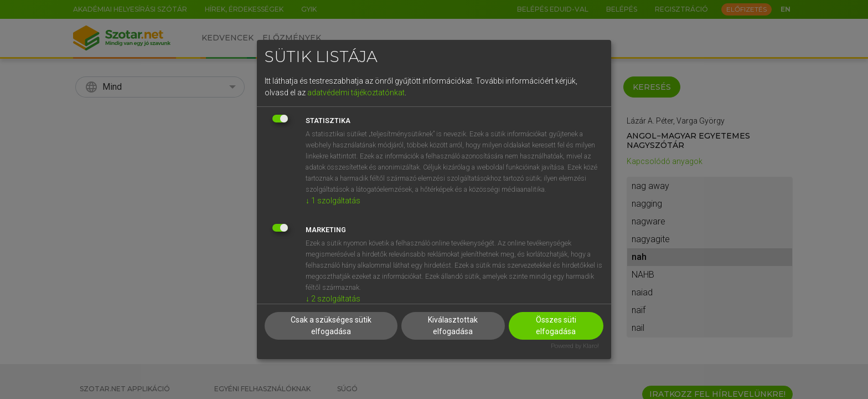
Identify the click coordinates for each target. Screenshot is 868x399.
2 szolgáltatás (333, 299)
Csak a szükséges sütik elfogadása (331, 326)
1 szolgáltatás (333, 201)
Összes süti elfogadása (556, 326)
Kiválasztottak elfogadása (453, 326)
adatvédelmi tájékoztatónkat (356, 93)
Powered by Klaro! (575, 346)
